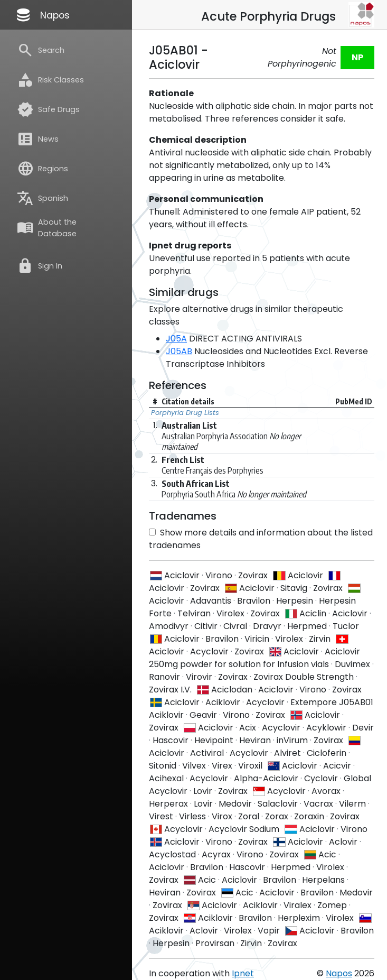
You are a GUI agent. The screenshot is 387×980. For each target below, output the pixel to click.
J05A (176, 339)
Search (41, 50)
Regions (43, 169)
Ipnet (243, 973)
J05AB (179, 351)
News (38, 139)
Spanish (43, 198)
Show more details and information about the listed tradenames (261, 539)
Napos (42, 15)
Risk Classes (50, 80)
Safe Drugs (48, 109)
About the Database (47, 228)
